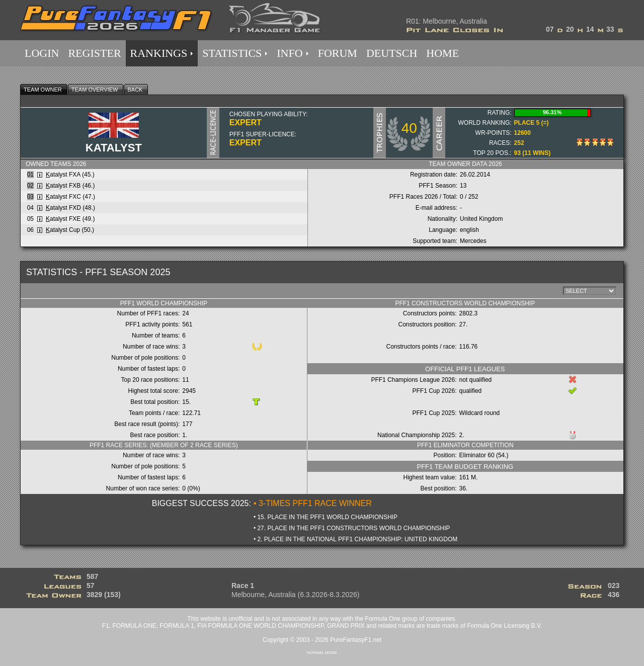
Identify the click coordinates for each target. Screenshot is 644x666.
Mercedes (473, 241)
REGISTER (94, 53)
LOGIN (42, 53)
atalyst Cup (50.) (70, 230)
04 (30, 208)
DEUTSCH (392, 53)
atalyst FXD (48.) (70, 208)
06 (30, 230)
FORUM (338, 53)
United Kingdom (481, 219)
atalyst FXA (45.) (70, 175)
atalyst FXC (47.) (70, 197)
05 (30, 219)
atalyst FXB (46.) (70, 186)
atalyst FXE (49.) (70, 219)
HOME (442, 53)
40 (409, 128)
